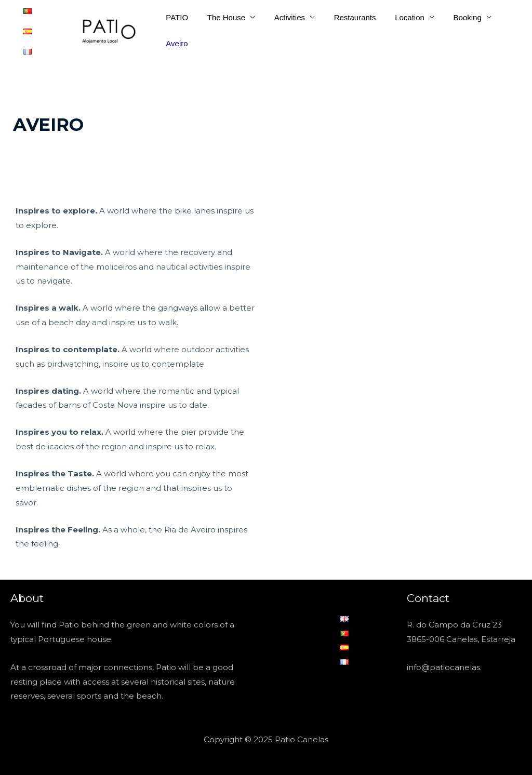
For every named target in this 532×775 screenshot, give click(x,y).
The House (221, 15)
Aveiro (175, 41)
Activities (281, 15)
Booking (448, 15)
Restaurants (343, 15)
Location (394, 15)
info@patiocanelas (443, 663)
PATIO (175, 15)
